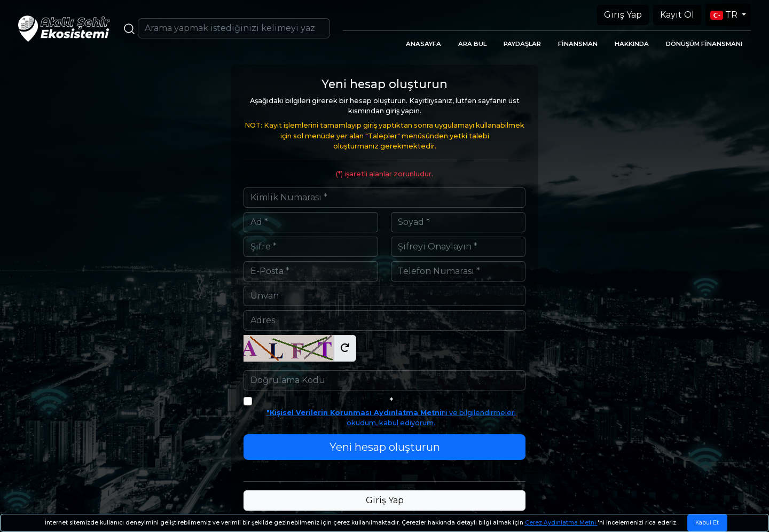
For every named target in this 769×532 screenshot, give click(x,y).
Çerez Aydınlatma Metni (561, 523)
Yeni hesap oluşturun (385, 447)
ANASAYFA (423, 44)
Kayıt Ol (677, 15)
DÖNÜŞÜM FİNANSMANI (704, 44)
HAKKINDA (632, 44)
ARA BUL (472, 44)
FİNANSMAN (578, 44)
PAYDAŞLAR (522, 44)
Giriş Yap (623, 15)
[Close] (707, 523)
